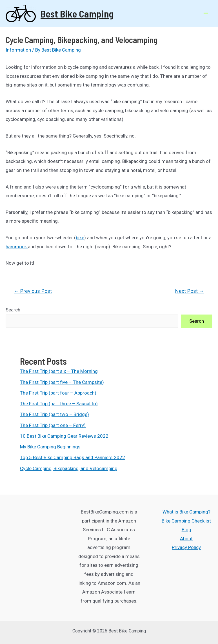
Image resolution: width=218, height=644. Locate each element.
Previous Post (33, 291)
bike (80, 238)
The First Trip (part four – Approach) (58, 393)
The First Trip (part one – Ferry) (53, 425)
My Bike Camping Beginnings (50, 447)
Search (13, 310)
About (186, 539)
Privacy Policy (186, 547)
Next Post (190, 291)
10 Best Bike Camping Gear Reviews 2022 (64, 436)
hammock (17, 247)
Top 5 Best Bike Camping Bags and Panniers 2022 (73, 457)
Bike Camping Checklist (186, 521)
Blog (186, 530)
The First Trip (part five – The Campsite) (62, 382)
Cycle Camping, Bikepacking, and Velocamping (69, 468)
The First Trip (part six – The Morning (59, 371)
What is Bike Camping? (186, 512)
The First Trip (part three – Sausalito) (59, 404)
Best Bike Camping (77, 14)
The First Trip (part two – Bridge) (55, 414)
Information (18, 50)
